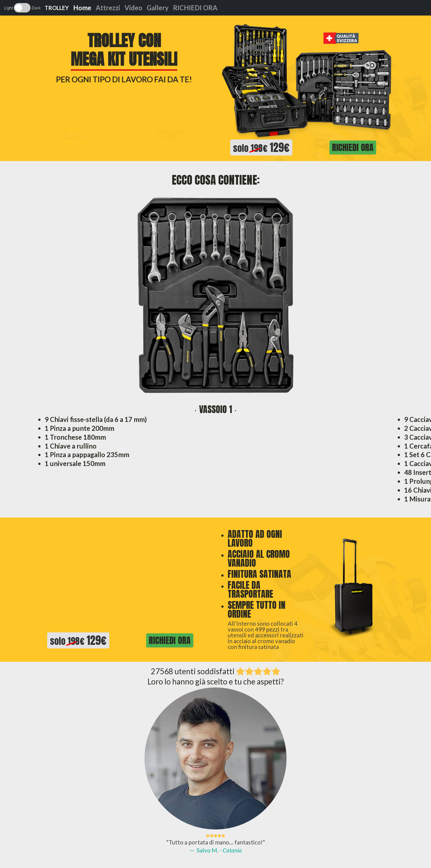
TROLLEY (57, 8)
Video (133, 8)
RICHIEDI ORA (195, 8)
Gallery (158, 8)
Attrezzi (108, 8)
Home (82, 8)
